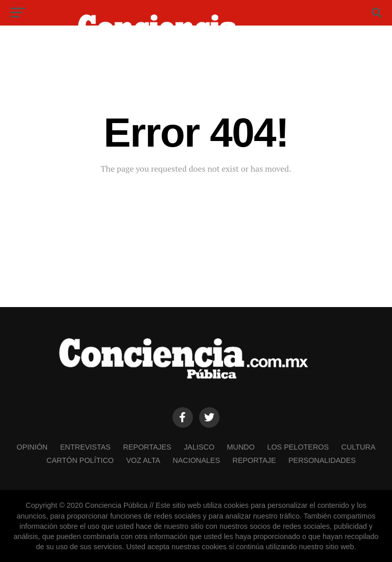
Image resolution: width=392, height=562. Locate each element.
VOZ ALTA (143, 460)
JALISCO (199, 447)
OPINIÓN (32, 447)
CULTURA (359, 447)
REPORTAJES (147, 447)
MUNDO (241, 447)
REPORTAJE (254, 460)
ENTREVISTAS (85, 447)
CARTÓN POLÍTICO (80, 460)
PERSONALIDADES (322, 460)
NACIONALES (196, 460)
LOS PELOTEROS (298, 447)
